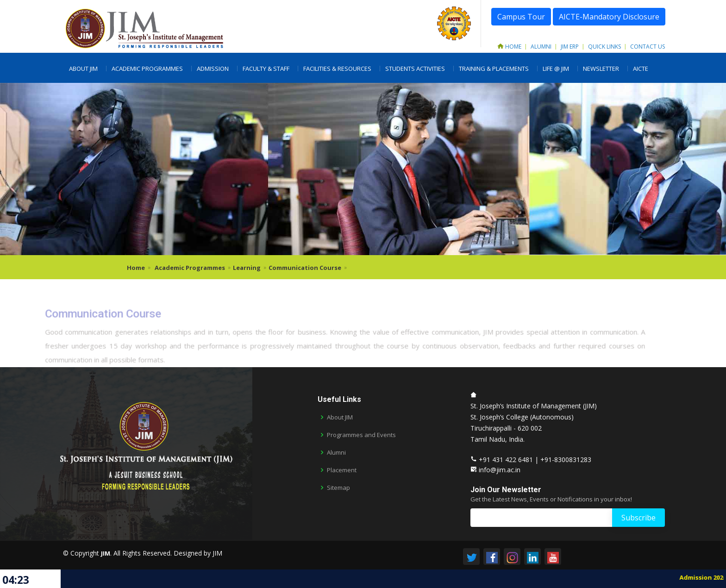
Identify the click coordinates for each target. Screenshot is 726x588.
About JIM (83, 69)
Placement (342, 470)
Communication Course (305, 268)
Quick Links (604, 47)
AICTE (641, 69)
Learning (247, 268)
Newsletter (601, 69)
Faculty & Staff (266, 69)
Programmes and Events (361, 435)
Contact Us (648, 47)
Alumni (541, 47)
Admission (213, 69)
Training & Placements (494, 69)
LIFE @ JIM (556, 69)
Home (509, 47)
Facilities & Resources (337, 69)
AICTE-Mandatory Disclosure (609, 17)
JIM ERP (570, 47)
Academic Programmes (147, 69)
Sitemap (338, 488)
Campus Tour (521, 17)
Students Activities (415, 69)
